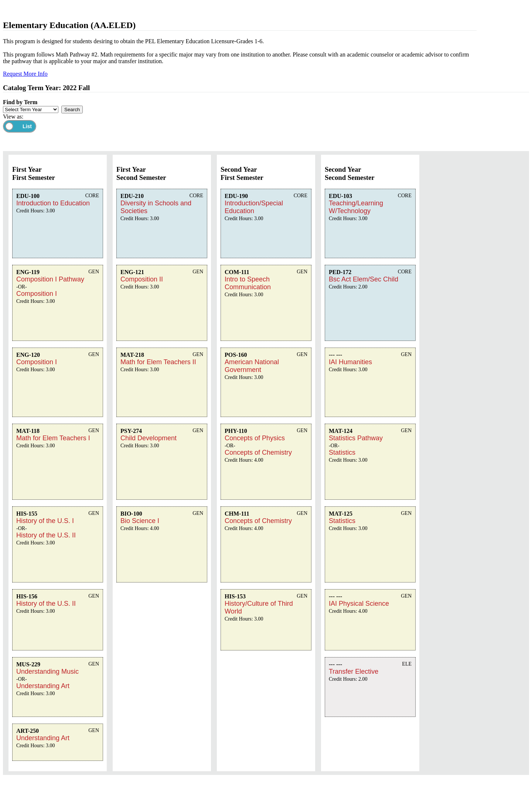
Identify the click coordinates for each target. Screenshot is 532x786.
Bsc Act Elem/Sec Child (364, 279)
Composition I (37, 294)
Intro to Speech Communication (248, 283)
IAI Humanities (350, 362)
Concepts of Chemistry (258, 452)
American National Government (252, 366)
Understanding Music (47, 671)
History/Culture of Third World (259, 607)
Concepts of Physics (255, 438)
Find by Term (20, 102)
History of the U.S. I (45, 521)
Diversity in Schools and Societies (156, 207)
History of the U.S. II (46, 535)
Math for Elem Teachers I (53, 438)
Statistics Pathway (356, 438)
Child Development (149, 438)
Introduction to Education (53, 203)
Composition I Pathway (50, 279)
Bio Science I (140, 521)
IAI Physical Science (359, 604)
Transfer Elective (354, 671)
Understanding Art (43, 686)
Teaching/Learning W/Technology (356, 207)
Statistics (342, 452)
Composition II (142, 279)
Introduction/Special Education (254, 207)
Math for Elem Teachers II (158, 362)
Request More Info (25, 74)
